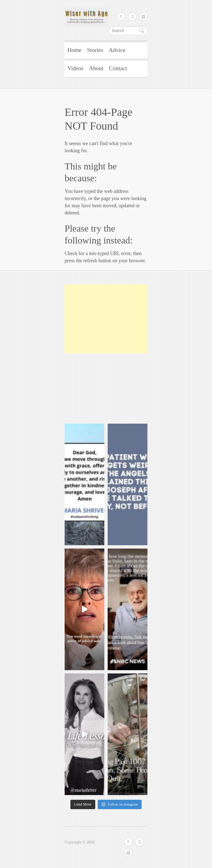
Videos (75, 68)
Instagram (143, 17)
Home (74, 50)
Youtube (132, 17)
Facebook (121, 17)
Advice (117, 50)
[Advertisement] (106, 319)
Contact (118, 68)
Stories (95, 50)
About (96, 68)
